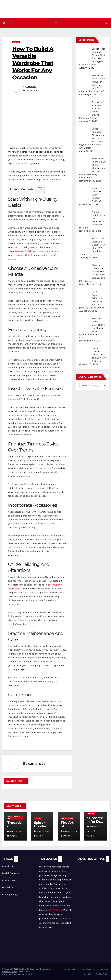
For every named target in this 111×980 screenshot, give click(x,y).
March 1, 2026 (70, 832)
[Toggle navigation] (56, 23)
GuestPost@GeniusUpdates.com (17, 974)
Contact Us (9, 880)
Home (67, 969)
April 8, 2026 (43, 832)
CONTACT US (55, 910)
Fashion (38, 818)
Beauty (91, 814)
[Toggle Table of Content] (38, 190)
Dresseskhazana (10, 972)
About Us (7, 866)
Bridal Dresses (10, 873)
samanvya (31, 87)
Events (16, 42)
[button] (107, 23)
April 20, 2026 (17, 832)
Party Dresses (67, 818)
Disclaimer (8, 887)
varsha (12, 836)
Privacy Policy (10, 894)
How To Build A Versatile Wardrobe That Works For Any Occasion (33, 63)
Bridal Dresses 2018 (14, 818)
